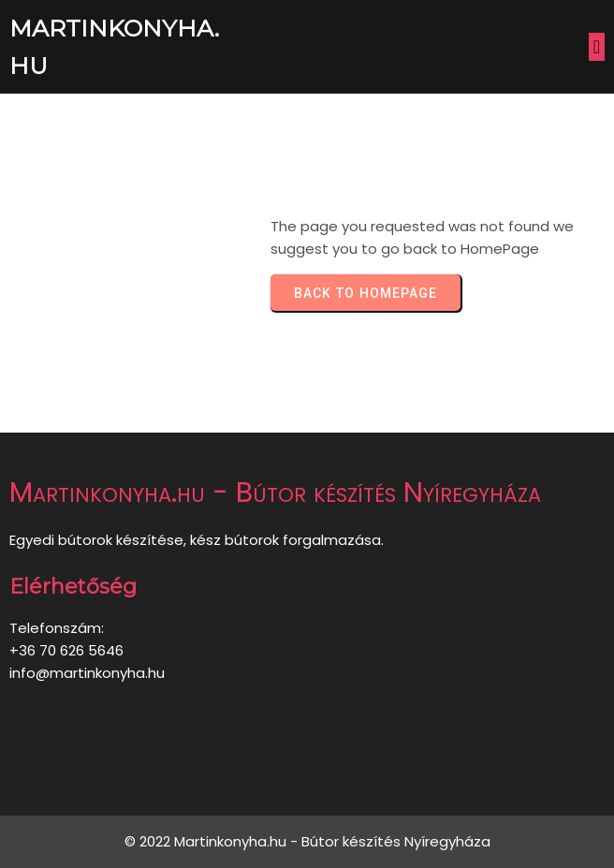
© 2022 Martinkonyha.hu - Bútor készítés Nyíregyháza (307, 841)
